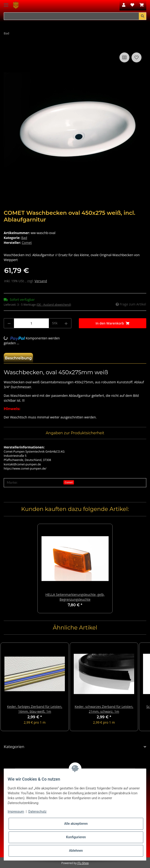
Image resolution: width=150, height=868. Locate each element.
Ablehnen (76, 851)
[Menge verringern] (9, 323)
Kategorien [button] (14, 747)
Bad (24, 238)
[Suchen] (71, 16)
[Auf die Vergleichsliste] (124, 57)
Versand (41, 281)
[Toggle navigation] (6, 3)
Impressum (16, 812)
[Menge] (31, 323)
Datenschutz (37, 812)
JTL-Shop (83, 863)
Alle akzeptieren (76, 824)
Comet (69, 482)
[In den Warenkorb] (7, 46)
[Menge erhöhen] (66, 323)
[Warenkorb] (142, 5)
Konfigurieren (76, 837)
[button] (124, 5)
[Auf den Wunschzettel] (137, 57)
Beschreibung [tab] (18, 358)
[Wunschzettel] (132, 5)
